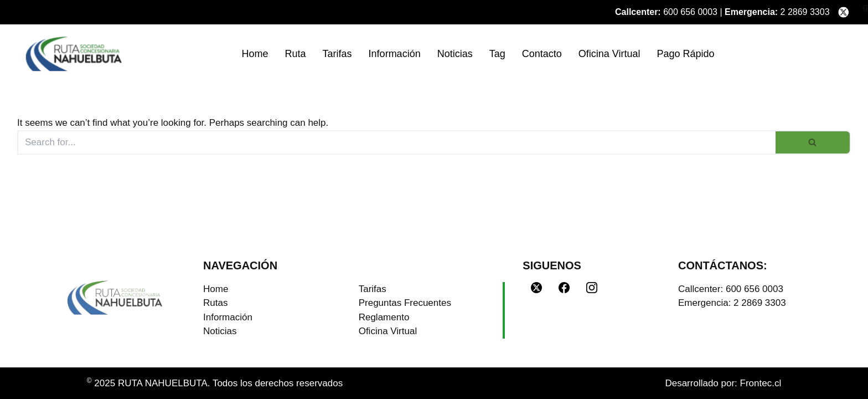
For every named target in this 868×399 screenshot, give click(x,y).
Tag (497, 54)
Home (255, 54)
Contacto (542, 54)
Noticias (455, 54)
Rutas (215, 303)
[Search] (396, 142)
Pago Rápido (685, 54)
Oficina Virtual (609, 54)
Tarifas (337, 54)
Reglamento (384, 317)
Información (395, 54)
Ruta (296, 54)
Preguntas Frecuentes (405, 303)
